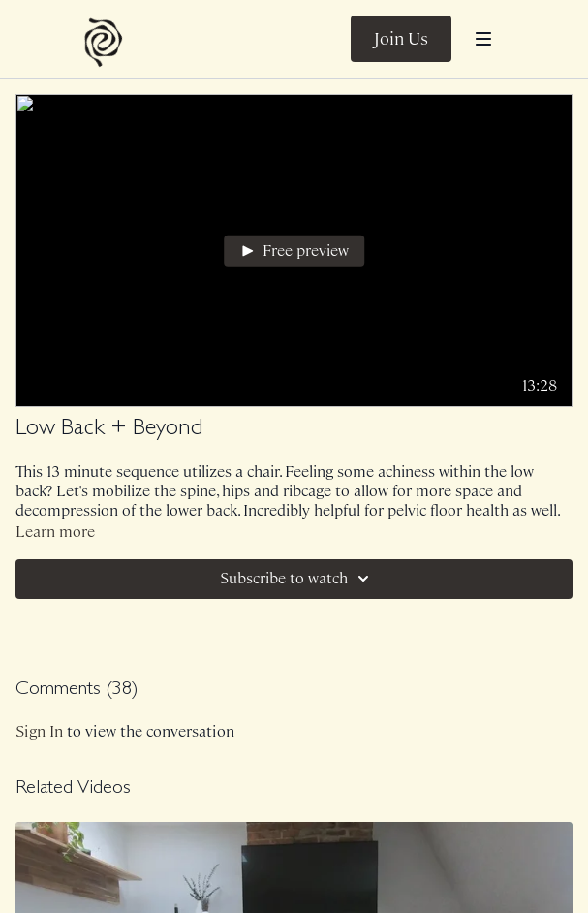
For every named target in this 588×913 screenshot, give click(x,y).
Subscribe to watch (297, 579)
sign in (39, 731)
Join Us (401, 39)
